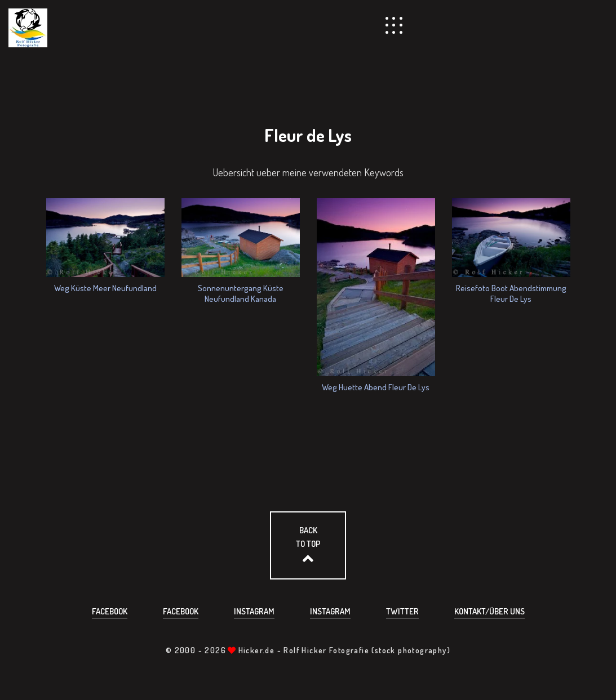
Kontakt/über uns (489, 611)
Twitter (402, 611)
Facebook (110, 611)
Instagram (254, 611)
